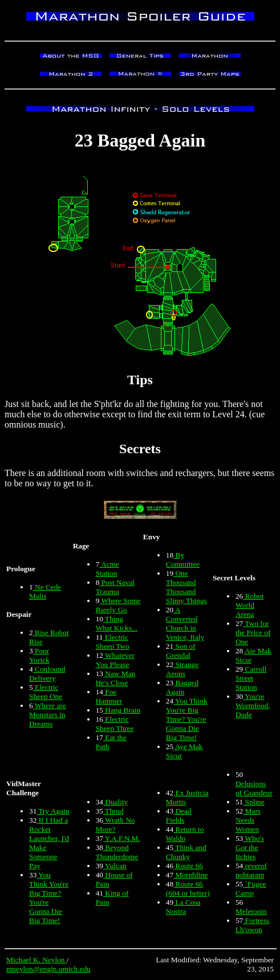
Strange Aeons (182, 669)
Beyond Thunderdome (117, 852)
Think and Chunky (186, 852)
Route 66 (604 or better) (188, 888)
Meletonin (251, 911)
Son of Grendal (181, 651)
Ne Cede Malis (45, 591)
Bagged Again (182, 687)
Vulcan (115, 866)
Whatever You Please (115, 660)
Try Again (53, 811)
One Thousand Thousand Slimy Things (186, 587)
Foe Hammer (109, 696)
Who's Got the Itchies (250, 847)
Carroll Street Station (251, 678)
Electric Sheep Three (115, 724)
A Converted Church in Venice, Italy (185, 623)
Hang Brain (122, 710)
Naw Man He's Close (116, 678)
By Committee (183, 560)
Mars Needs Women (248, 820)
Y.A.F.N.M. (122, 838)
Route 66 (188, 866)
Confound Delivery (47, 674)
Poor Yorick (39, 655)
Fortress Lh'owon (253, 925)
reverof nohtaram (251, 870)
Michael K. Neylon (36, 960)
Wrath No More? (115, 825)
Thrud (113, 811)
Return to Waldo (185, 834)
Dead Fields (179, 816)
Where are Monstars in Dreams (48, 715)
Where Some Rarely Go (118, 605)
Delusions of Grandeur (254, 788)
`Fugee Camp (251, 888)
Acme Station (107, 569)
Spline (253, 802)
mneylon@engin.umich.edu (48, 969)
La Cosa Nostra (183, 907)
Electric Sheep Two (113, 642)
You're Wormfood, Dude (253, 705)
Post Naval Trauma (115, 587)
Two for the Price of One (253, 633)
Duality (115, 802)
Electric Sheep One (46, 692)
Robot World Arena (249, 605)
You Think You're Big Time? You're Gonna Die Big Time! (187, 719)
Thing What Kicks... (117, 623)
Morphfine (190, 875)
